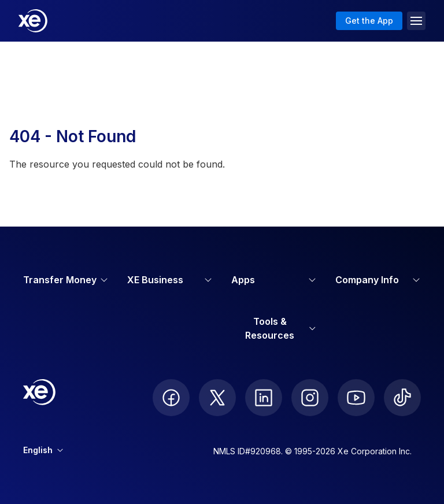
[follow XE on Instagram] (310, 398)
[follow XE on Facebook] (171, 398)
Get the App (369, 21)
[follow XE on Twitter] (217, 398)
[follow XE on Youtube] (356, 398)
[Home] (33, 21)
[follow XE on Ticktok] (402, 398)
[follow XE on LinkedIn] (264, 398)
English (43, 450)
